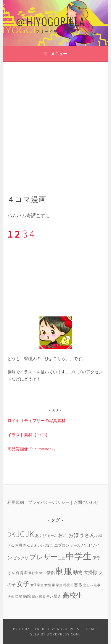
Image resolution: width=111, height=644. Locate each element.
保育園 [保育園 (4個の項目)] (22, 573)
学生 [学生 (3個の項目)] (59, 585)
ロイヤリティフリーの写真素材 (36, 421)
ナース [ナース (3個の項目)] (75, 546)
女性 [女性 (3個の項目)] (48, 585)
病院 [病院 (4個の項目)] (27, 596)
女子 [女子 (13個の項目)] (23, 584)
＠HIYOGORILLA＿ (56, 21)
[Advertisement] (55, 120)
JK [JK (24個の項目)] (30, 534)
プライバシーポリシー (49, 502)
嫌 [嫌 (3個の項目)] (53, 585)
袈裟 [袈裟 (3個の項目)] (42, 597)
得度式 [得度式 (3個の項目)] (68, 585)
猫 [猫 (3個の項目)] (21, 597)
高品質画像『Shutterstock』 (32, 449)
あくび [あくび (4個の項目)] (41, 535)
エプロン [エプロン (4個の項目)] (62, 545)
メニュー (59, 54)
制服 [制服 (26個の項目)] (64, 571)
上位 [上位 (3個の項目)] (62, 558)
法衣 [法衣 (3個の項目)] (11, 597)
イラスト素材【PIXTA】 (29, 435)
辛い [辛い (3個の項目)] (50, 597)
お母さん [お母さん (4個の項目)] (22, 545)
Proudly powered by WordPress (46, 629)
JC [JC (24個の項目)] (20, 534)
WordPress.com (63, 634)
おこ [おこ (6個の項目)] (63, 535)
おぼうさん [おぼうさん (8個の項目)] (82, 535)
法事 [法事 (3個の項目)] (97, 585)
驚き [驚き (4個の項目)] (58, 596)
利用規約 (16, 502)
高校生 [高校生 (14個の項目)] (73, 595)
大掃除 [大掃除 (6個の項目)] (91, 572)
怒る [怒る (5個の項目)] (78, 585)
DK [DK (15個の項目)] (11, 534)
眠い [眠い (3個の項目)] (35, 597)
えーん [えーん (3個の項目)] (52, 536)
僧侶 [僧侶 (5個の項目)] (51, 573)
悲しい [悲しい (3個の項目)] (88, 585)
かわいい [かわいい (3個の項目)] (38, 546)
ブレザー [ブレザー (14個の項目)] (43, 557)
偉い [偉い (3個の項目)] (42, 573)
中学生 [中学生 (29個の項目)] (79, 556)
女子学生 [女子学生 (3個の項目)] (37, 585)
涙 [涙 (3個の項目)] (16, 597)
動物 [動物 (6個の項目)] (78, 572)
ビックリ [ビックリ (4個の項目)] (21, 558)
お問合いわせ (86, 502)
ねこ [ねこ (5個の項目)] (49, 545)
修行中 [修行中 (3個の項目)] (33, 573)
